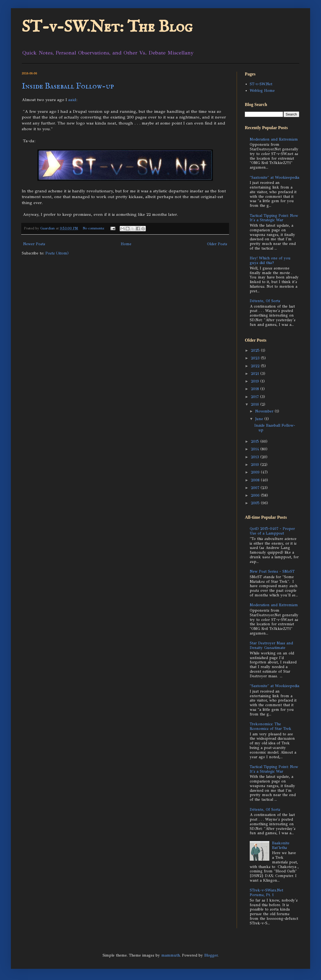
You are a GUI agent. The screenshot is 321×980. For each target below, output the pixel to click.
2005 (256, 503)
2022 (256, 366)
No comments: (94, 228)
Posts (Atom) (57, 253)
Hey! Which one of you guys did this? (270, 260)
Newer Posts (34, 244)
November (265, 411)
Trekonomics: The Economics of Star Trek (271, 726)
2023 (256, 358)
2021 (256, 374)
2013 (256, 457)
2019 (256, 381)
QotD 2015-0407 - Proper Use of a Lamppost (272, 531)
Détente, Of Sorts (265, 301)
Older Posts (217, 244)
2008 (256, 480)
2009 (256, 472)
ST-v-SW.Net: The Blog (107, 27)
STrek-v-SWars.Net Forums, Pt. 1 (266, 893)
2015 (256, 442)
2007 (256, 488)
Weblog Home (262, 91)
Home (126, 244)
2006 (256, 495)
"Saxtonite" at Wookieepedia (274, 178)
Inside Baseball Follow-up (68, 86)
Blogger (211, 955)
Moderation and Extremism (274, 139)
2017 (255, 397)
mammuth (171, 955)
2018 (256, 389)
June (260, 419)
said (72, 100)
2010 (256, 465)
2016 (256, 404)
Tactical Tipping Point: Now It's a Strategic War (274, 218)
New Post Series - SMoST (272, 571)
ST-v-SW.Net (261, 84)
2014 (256, 449)
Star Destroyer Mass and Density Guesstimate (271, 645)
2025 (256, 351)
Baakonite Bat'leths (281, 845)
